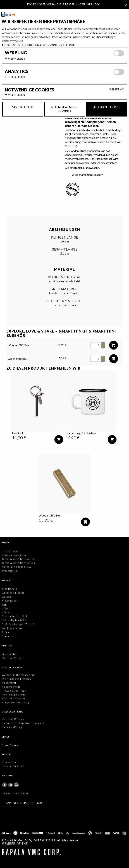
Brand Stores (10, 745)
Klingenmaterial (64, 277)
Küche (6, 612)
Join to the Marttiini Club (25, 803)
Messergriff (9, 683)
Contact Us (9, 762)
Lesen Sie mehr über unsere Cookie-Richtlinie (40, 45)
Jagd (4, 604)
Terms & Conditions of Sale (19, 563)
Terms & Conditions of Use (19, 559)
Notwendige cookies (29, 90)
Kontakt (7, 754)
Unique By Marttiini (14, 620)
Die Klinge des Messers (16, 679)
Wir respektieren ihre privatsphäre (43, 21)
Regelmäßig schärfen (15, 694)
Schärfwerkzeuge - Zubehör (19, 624)
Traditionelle (10, 589)
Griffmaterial (65, 289)
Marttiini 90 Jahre (13, 658)
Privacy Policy (10, 551)
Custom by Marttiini (14, 616)
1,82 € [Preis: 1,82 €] (63, 358)
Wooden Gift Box (19, 345)
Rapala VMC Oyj (12, 727)
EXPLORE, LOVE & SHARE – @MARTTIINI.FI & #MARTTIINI (61, 331)
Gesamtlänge (65, 249)
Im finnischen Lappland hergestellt (23, 723)
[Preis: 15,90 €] (46, 520)
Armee (6, 632)
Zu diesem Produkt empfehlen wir (43, 368)
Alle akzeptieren (107, 107)
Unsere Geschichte (13, 712)
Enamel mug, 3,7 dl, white (81, 433)
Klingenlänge (64, 237)
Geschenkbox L (17, 359)
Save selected (23, 107)
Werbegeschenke (12, 628)
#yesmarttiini (10, 571)
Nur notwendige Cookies (65, 109)
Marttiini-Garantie (13, 698)
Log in (6, 793)
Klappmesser (10, 601)
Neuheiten (8, 636)
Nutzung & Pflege (12, 667)
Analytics (17, 71)
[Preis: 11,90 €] (19, 438)
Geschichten (10, 654)
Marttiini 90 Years (13, 719)
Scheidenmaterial (64, 301)
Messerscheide (11, 687)
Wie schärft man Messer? (87, 175)
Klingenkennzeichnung (16, 702)
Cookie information (14, 555)
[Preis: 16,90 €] (72, 438)
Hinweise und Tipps (14, 691)
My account (20, 793)
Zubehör (16, 335)
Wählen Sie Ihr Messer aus (19, 675)
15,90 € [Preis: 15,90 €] (62, 345)
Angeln (6, 608)
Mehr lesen (16, 58)
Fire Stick (18, 433)
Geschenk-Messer (13, 593)
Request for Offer (13, 766)
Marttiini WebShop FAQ (17, 567)
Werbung (16, 53)
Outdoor (7, 597)
